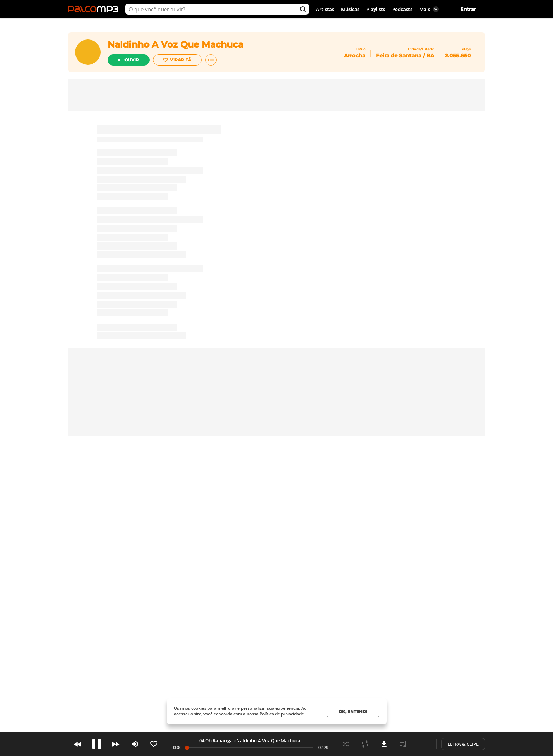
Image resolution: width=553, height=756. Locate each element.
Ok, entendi (353, 711)
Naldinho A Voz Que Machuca (272, 740)
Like (154, 744)
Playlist (403, 744)
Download (384, 744)
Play (97, 744)
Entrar (468, 9)
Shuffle (346, 744)
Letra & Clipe (463, 744)
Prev (78, 744)
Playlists (376, 9)
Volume (135, 744)
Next (116, 744)
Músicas (350, 9)
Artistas (325, 9)
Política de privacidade (282, 714)
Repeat (365, 744)
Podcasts (402, 9)
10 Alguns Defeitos (216, 740)
